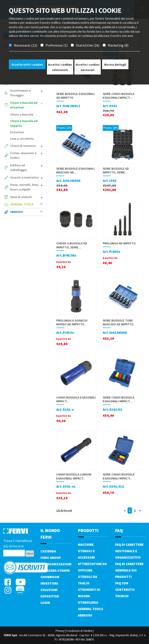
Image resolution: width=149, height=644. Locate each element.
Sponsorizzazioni (56, 564)
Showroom (50, 577)
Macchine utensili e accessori (86, 551)
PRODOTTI (88, 530)
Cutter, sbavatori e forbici (26, 155)
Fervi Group (51, 558)
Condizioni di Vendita (79, 631)
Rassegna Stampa (55, 570)
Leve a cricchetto (22, 139)
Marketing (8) (118, 45)
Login (45, 603)
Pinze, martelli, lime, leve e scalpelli (26, 187)
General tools (26, 204)
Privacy (60, 631)
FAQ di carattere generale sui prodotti (129, 570)
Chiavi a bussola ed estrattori (26, 105)
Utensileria (88, 602)
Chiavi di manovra (26, 146)
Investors (49, 583)
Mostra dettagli (115, 65)
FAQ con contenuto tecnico (125, 590)
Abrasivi (26, 212)
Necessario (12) (26, 45)
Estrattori (17, 132)
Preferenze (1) (57, 45)
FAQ (119, 530)
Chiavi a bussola (22, 114)
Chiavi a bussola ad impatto (24, 123)
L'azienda (48, 551)
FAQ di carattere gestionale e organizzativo (129, 551)
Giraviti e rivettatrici (26, 177)
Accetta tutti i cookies (27, 65)
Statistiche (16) (88, 45)
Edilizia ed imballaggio (26, 168)
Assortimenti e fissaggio (26, 93)
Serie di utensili (26, 197)
